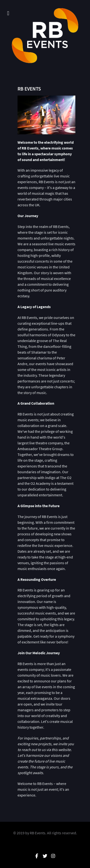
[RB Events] (45, 36)
